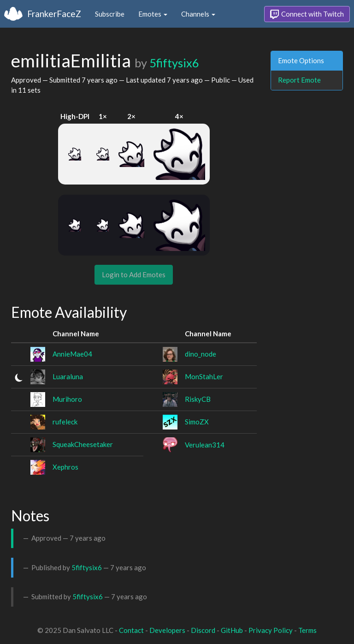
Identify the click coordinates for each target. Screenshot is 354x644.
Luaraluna (68, 376)
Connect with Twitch (307, 14)
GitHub (232, 630)
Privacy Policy (271, 630)
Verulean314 (205, 445)
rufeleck (65, 422)
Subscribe (110, 14)
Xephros (65, 467)
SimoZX (197, 422)
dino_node (201, 354)
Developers (167, 630)
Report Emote (299, 80)
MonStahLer (204, 376)
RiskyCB (198, 399)
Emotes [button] (153, 14)
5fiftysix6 (174, 63)
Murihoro (67, 399)
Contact (131, 630)
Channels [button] (198, 14)
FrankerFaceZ (54, 14)
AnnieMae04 (72, 354)
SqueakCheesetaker (83, 444)
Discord (203, 630)
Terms (307, 630)
